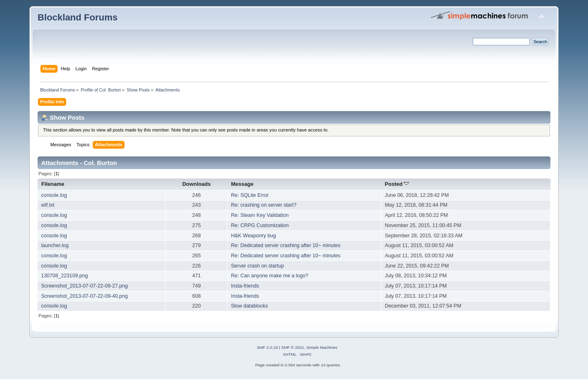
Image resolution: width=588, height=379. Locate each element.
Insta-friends (245, 286)
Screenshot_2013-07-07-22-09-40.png (85, 296)
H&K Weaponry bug (254, 236)
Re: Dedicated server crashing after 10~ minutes (286, 245)
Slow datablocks (249, 306)
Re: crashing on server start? (264, 205)
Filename (53, 184)
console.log (54, 195)
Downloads (196, 184)
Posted (397, 184)
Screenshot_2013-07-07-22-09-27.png (85, 286)
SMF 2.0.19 (267, 347)
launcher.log (55, 245)
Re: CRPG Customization (260, 225)
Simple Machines (322, 347)
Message (242, 184)
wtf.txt (48, 205)
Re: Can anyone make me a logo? (270, 276)
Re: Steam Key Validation (260, 215)
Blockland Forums (78, 17)
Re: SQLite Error (250, 195)
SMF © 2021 (293, 347)
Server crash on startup (258, 266)
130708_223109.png (65, 276)
